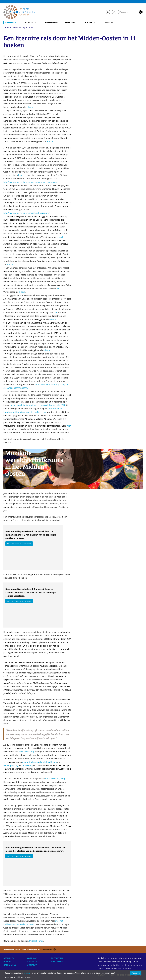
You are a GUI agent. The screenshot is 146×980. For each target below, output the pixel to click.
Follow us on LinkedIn (108, 12)
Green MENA (52, 22)
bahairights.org (11, 765)
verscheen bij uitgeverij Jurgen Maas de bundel (38, 405)
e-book (30, 107)
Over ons (70, 22)
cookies (27, 973)
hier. (59, 288)
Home (19, 12)
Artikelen (11, 22)
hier (20, 175)
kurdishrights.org (48, 762)
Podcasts (30, 22)
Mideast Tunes (36, 941)
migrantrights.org (31, 762)
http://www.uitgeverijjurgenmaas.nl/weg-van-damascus (30, 182)
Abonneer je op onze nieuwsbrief (30, 949)
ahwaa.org (28, 765)
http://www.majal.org (55, 779)
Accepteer (136, 973)
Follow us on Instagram (114, 12)
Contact (110, 22)
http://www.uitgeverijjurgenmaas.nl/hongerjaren (27, 213)
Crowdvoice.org (26, 752)
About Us (90, 22)
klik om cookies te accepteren (19, 544)
